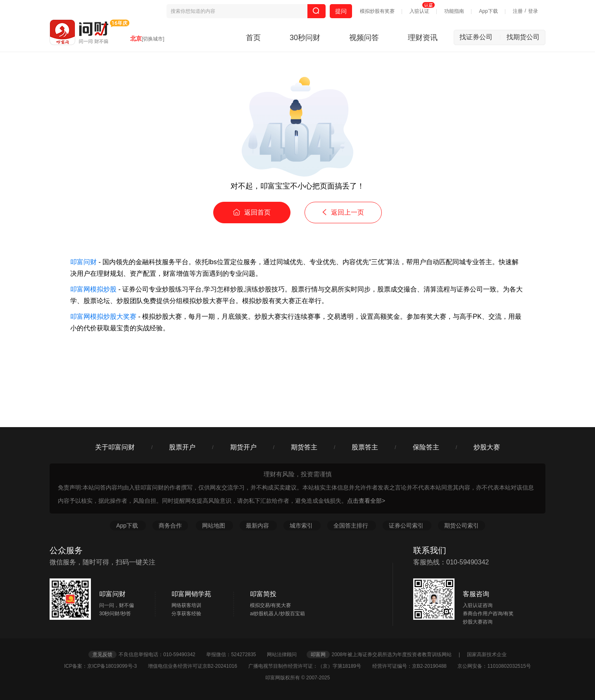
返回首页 (252, 212)
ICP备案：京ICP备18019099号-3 (105, 666)
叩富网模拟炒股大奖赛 (103, 317)
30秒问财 (305, 38)
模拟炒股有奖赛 (377, 11)
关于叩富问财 (115, 447)
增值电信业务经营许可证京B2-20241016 (197, 666)
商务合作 (170, 526)
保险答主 (426, 447)
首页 (253, 38)
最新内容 (258, 526)
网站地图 (214, 526)
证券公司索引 (407, 526)
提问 (341, 11)
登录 (533, 11)
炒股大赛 (487, 447)
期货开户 (243, 447)
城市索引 (302, 526)
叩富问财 (83, 262)
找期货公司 (523, 37)
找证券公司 (480, 37)
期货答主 (304, 447)
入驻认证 (419, 11)
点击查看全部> (366, 501)
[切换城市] (153, 39)
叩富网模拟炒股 (93, 289)
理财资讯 (423, 38)
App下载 (488, 11)
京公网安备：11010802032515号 (494, 666)
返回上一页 (343, 212)
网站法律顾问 (286, 655)
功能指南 (454, 11)
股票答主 (365, 447)
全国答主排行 (352, 526)
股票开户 (182, 447)
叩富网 (318, 655)
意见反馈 (102, 655)
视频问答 (364, 38)
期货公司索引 (462, 526)
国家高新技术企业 (487, 655)
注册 (518, 11)
